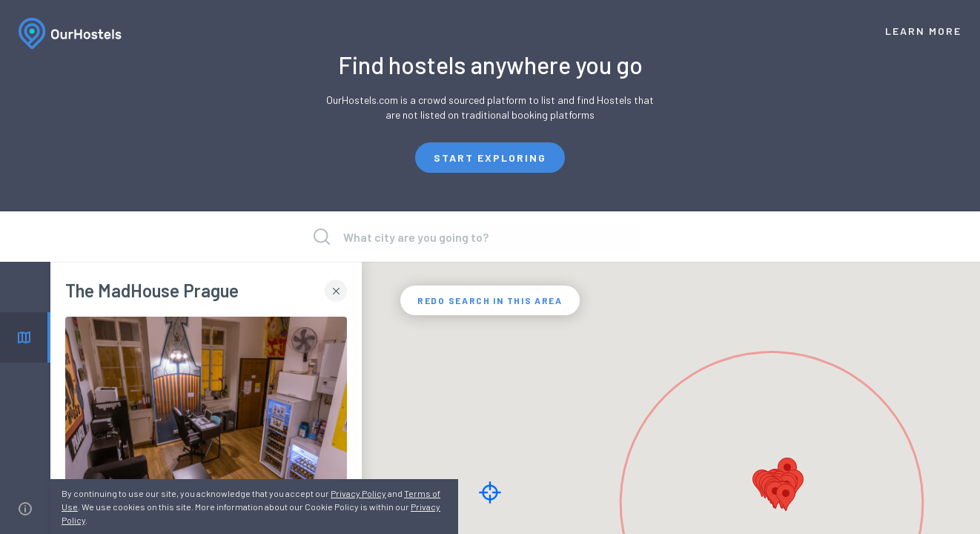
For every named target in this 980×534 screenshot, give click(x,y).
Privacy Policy (358, 493)
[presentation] (491, 237)
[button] (786, 497)
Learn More (923, 31)
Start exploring (490, 158)
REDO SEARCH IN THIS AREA (490, 300)
